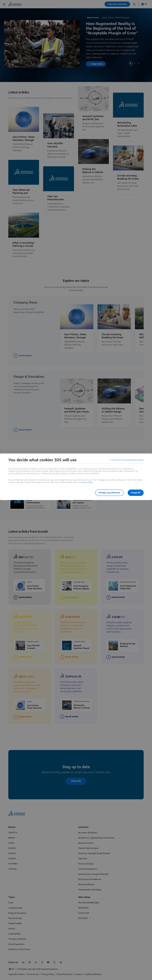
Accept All (136, 493)
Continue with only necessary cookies (127, 460)
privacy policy (87, 482)
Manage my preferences (109, 493)
